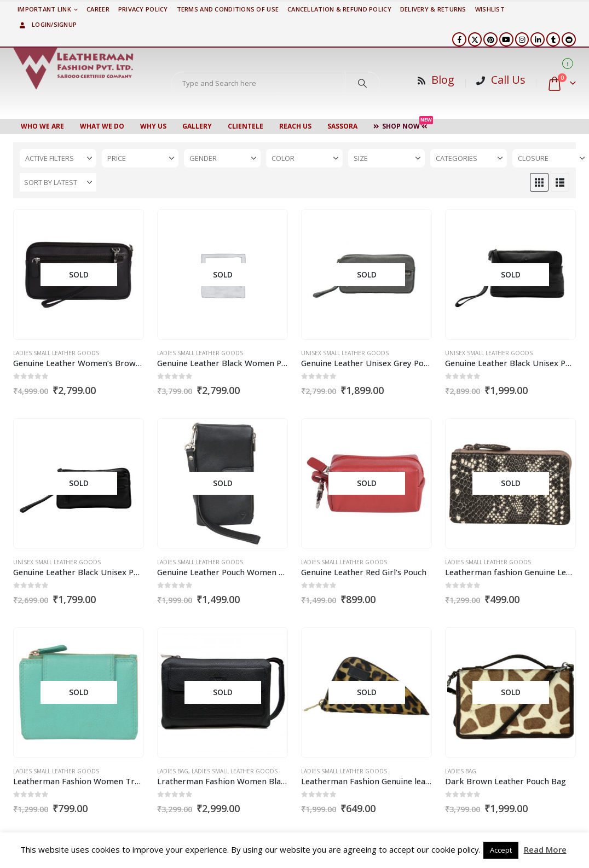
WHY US (153, 126)
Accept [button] (501, 850)
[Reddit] (569, 39)
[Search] (362, 83)
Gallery (197, 126)
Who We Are (42, 126)
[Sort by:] (58, 182)
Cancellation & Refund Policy (339, 9)
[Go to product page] (78, 275)
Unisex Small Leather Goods (345, 353)
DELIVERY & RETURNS (433, 9)
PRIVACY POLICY (143, 9)
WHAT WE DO (102, 126)
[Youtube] (506, 39)
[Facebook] (459, 39)
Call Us (508, 80)
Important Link (44, 9)
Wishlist (490, 9)
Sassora (342, 126)
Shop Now (403, 125)
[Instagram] (522, 39)
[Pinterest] (490, 39)
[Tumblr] (553, 39)
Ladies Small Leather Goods (56, 353)
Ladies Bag (173, 771)
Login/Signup (47, 24)
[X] (475, 39)
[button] (539, 182)
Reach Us (295, 126)
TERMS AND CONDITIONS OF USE (228, 9)
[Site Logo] (73, 68)
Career (98, 9)
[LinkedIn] (538, 39)
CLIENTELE (246, 126)
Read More (545, 849)
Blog (443, 80)
